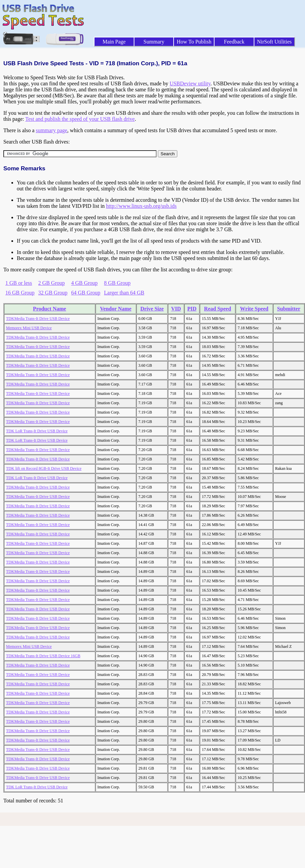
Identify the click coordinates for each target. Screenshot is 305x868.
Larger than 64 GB (124, 293)
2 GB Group (51, 283)
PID (192, 309)
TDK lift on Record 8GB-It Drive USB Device (44, 468)
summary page (52, 130)
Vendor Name (116, 309)
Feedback (234, 42)
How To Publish (194, 42)
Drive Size (152, 309)
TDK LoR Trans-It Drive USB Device (37, 431)
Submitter (289, 309)
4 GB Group (84, 283)
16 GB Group (20, 293)
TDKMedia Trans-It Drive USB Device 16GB (43, 656)
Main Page (114, 42)
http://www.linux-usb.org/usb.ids (141, 206)
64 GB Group (86, 293)
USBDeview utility (190, 83)
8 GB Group (117, 283)
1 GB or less (19, 283)
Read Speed (218, 309)
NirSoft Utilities (274, 42)
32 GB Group (53, 293)
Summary (154, 42)
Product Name (49, 309)
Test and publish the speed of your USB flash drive (80, 119)
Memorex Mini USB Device (29, 328)
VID (176, 309)
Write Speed (254, 309)
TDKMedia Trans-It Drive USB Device (38, 319)
